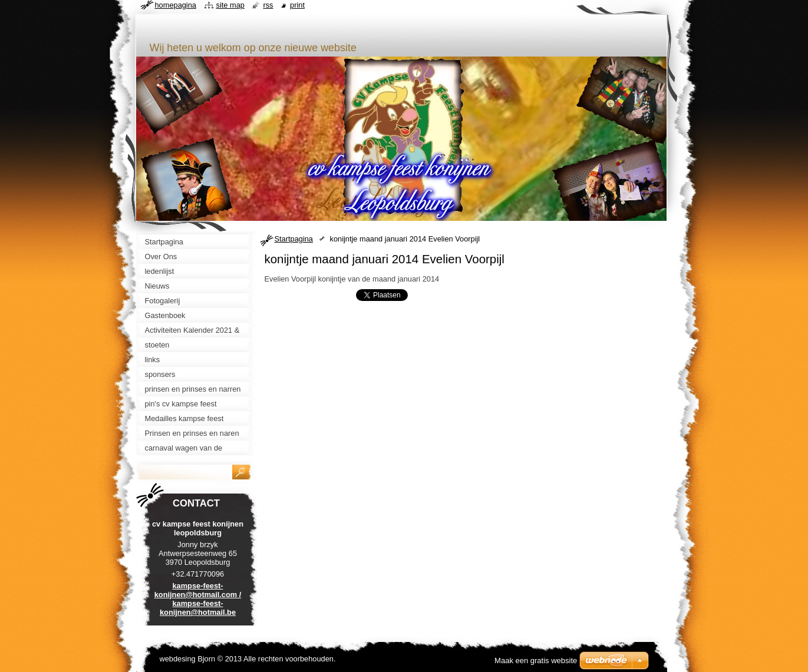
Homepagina (176, 5)
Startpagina (294, 239)
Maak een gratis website (536, 661)
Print (297, 5)
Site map (230, 5)
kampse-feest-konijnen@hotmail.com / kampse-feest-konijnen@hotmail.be (198, 599)
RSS (268, 5)
